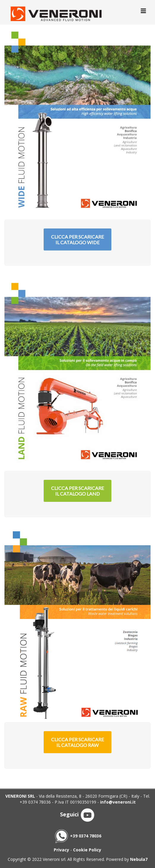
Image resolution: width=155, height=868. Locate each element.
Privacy (61, 850)
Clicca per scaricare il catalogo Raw (77, 742)
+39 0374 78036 (78, 836)
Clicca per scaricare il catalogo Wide (77, 239)
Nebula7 (139, 859)
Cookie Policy (87, 850)
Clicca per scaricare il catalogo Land (77, 491)
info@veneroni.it (118, 802)
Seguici (77, 814)
